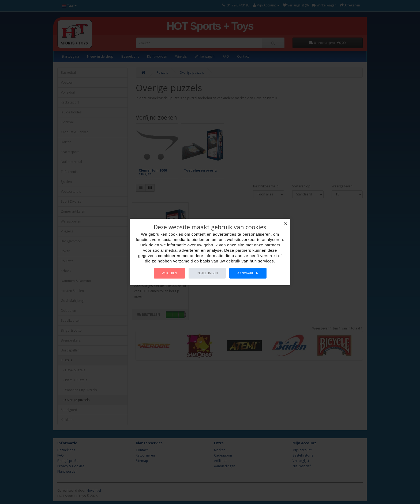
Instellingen (207, 273)
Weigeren (169, 273)
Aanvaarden (248, 273)
